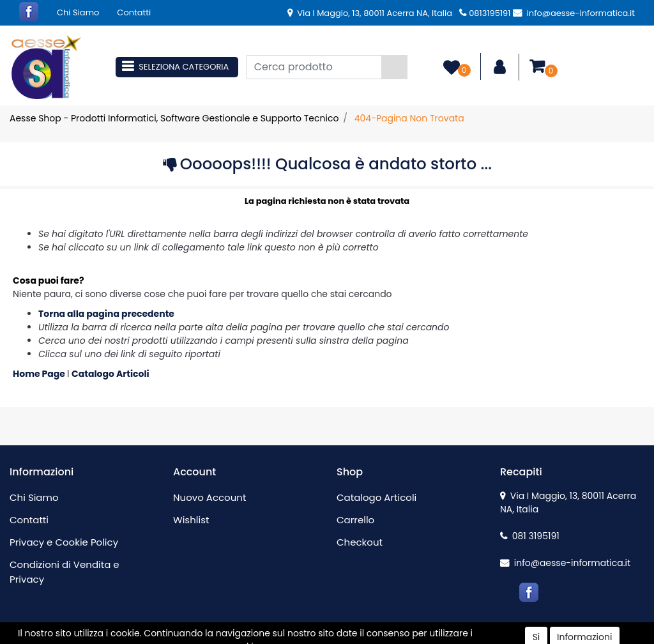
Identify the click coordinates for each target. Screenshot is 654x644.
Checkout (360, 542)
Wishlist (191, 520)
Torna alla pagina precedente (106, 314)
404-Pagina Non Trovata (409, 118)
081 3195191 (530, 536)
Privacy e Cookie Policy (64, 542)
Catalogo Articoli (110, 374)
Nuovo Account (209, 497)
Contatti (134, 12)
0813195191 (485, 13)
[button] (394, 67)
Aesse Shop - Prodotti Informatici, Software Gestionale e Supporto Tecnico (174, 118)
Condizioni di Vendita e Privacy (65, 572)
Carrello (355, 520)
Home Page (40, 374)
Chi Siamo (78, 12)
